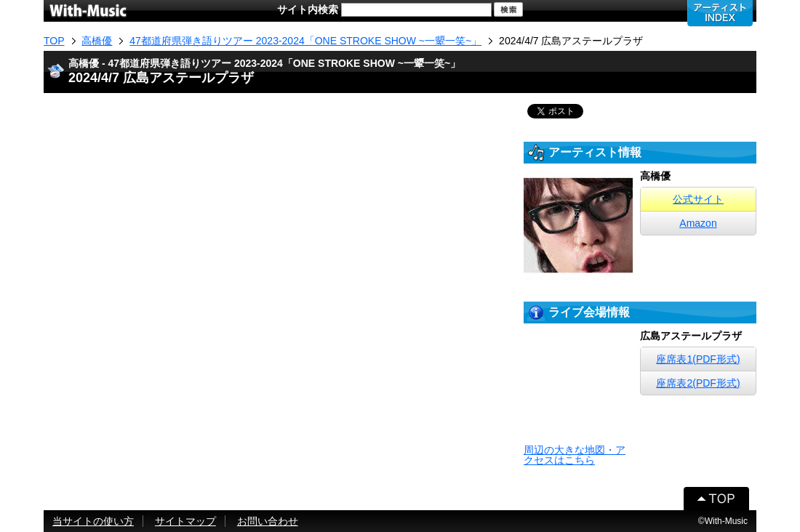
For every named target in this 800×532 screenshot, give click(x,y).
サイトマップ (185, 521)
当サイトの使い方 (93, 521)
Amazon (698, 223)
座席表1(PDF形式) (698, 359)
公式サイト (698, 199)
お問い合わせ (268, 521)
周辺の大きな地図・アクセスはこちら (575, 455)
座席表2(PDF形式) (698, 383)
